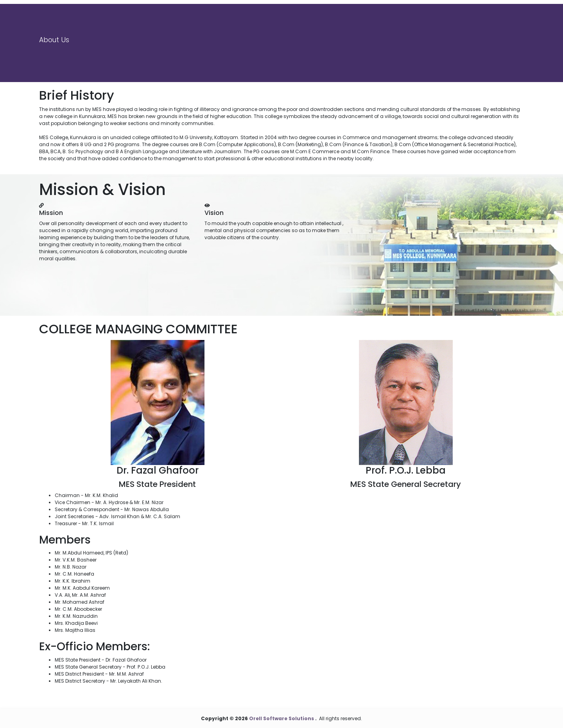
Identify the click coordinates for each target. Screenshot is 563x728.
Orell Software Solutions (282, 718)
